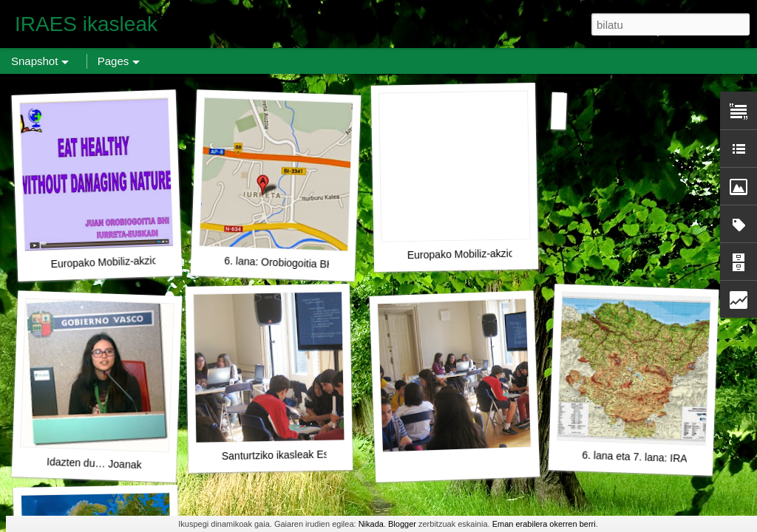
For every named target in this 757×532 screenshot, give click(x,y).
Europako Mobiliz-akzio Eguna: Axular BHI (505, 254)
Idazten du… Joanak (94, 463)
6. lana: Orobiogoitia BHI (281, 263)
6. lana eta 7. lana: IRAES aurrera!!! (664, 458)
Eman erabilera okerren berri (544, 524)
